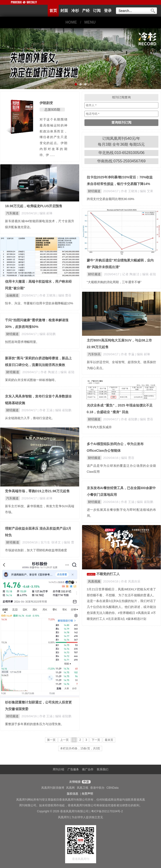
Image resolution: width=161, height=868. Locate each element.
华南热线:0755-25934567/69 (121, 161)
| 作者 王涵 (46, 410)
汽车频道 (12, 213)
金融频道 (12, 295)
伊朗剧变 (46, 103)
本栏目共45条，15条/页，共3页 (80, 748)
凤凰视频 (94, 581)
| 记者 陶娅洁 (130, 274)
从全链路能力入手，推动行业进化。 (30, 418)
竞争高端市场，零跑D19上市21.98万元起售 (37, 491)
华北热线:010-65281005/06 (121, 153)
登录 (108, 11)
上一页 (64, 740)
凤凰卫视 (83, 788)
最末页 (109, 740)
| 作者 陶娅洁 (49, 372)
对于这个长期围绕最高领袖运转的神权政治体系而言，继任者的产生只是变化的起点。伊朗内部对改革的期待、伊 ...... (53, 137)
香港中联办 (97, 788)
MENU (90, 22)
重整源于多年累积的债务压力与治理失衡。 (34, 724)
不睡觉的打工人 (108, 574)
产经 (86, 11)
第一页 (51, 740)
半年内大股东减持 (99, 427)
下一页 (96, 740)
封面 (64, 11)
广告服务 (73, 769)
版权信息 (73, 794)
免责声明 (87, 794)
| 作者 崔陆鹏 (129, 419)
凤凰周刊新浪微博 (53, 788)
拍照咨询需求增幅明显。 (22, 342)
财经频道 (94, 191)
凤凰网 (70, 788)
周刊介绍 (58, 769)
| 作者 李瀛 (127, 354)
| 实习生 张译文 (50, 542)
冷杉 (75, 11)
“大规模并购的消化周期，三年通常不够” (114, 282)
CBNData (112, 788)
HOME (71, 22)
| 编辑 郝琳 (45, 213)
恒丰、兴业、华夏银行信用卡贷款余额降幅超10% (39, 303)
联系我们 (103, 769)
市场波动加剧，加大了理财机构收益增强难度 (36, 550)
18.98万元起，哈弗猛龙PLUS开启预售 (34, 206)
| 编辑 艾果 (145, 191)
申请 (86, 782)
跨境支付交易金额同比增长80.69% (111, 199)
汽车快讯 (94, 354)
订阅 (97, 11)
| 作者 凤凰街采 (130, 581)
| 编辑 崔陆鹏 (47, 334)
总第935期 (52, 110)
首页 (53, 11)
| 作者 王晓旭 (129, 191)
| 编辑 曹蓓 (64, 295)
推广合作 (88, 769)
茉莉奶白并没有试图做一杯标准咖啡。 (31, 380)
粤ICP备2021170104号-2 (107, 811)
